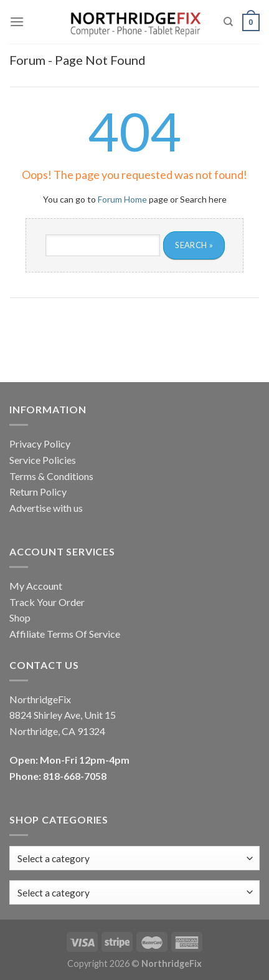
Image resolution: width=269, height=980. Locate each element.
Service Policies (43, 460)
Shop (20, 617)
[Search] (228, 22)
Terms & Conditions (51, 476)
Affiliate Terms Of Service (65, 634)
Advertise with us (46, 508)
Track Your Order (47, 602)
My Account (36, 586)
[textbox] (54, 893)
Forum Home (122, 199)
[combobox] (134, 892)
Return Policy (38, 492)
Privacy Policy (40, 444)
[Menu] (17, 22)
